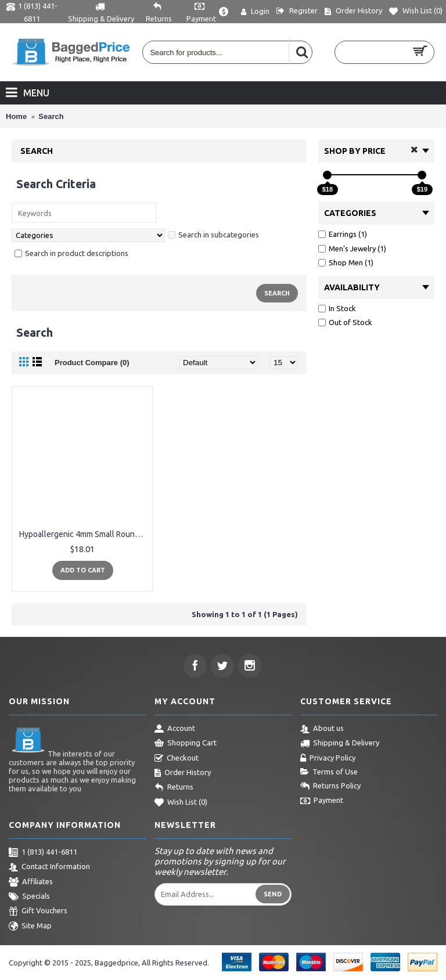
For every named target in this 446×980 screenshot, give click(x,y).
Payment (322, 801)
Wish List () (181, 803)
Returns (174, 788)
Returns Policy (330, 787)
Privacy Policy (328, 759)
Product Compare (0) (92, 363)
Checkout (177, 759)
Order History (183, 773)
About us (322, 729)
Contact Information (49, 867)
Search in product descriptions (71, 253)
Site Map (30, 927)
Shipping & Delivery (340, 744)
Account (175, 729)
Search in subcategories (213, 235)
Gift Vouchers (38, 911)
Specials (29, 897)
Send (273, 894)
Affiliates (31, 882)
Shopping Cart (186, 744)
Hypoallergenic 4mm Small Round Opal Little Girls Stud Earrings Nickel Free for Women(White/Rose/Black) (84, 534)
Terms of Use (329, 772)
